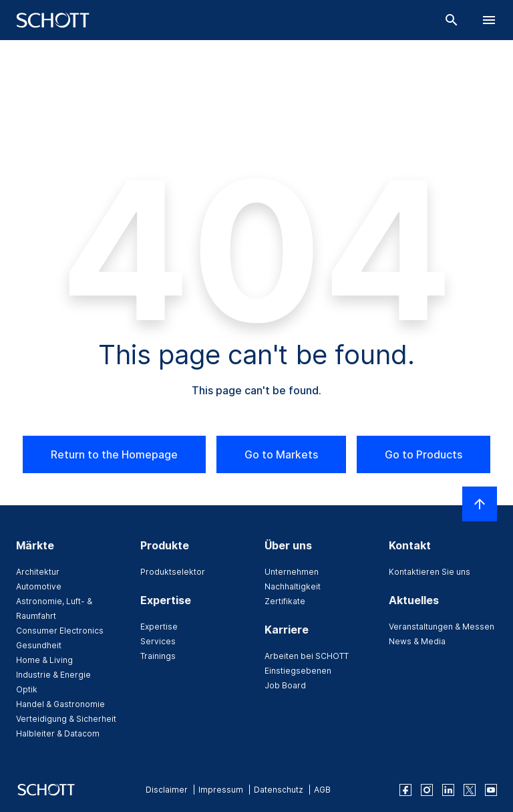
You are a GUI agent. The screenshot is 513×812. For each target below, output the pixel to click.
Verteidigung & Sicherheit (66, 719)
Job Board (285, 685)
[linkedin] (448, 790)
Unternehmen (292, 572)
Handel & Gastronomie (60, 704)
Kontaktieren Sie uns (430, 572)
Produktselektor (173, 572)
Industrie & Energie (53, 675)
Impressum (221, 790)
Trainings (158, 656)
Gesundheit (39, 645)
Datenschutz (279, 790)
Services (158, 641)
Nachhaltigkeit (293, 586)
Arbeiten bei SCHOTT (307, 656)
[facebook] (405, 790)
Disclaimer (167, 790)
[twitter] (470, 790)
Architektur (38, 572)
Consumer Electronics (60, 631)
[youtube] (491, 790)
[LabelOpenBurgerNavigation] (489, 20)
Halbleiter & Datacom (58, 733)
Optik (27, 689)
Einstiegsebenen (298, 671)
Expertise (159, 627)
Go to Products (423, 454)
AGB (322, 790)
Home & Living (44, 660)
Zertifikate (285, 601)
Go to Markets (281, 454)
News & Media (417, 641)
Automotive (39, 586)
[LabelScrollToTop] (480, 504)
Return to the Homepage (114, 454)
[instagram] (427, 790)
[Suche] (452, 20)
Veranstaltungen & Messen (442, 627)
